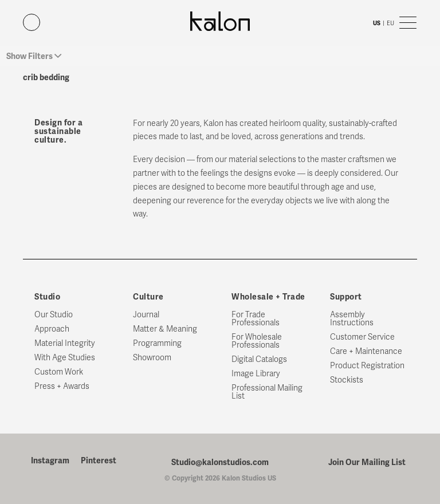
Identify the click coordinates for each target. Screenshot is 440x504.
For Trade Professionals (256, 319)
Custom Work (59, 372)
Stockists (347, 380)
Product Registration (367, 366)
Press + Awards (62, 386)
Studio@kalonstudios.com (220, 462)
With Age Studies (65, 358)
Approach (52, 329)
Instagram (50, 461)
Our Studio (54, 315)
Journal (146, 315)
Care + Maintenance (366, 351)
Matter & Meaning (165, 329)
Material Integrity (65, 343)
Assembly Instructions (352, 319)
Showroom (152, 358)
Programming (157, 343)
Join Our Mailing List (367, 462)
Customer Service (362, 337)
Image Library (256, 374)
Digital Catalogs (259, 359)
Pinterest (99, 461)
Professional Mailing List (267, 392)
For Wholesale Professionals (257, 341)
